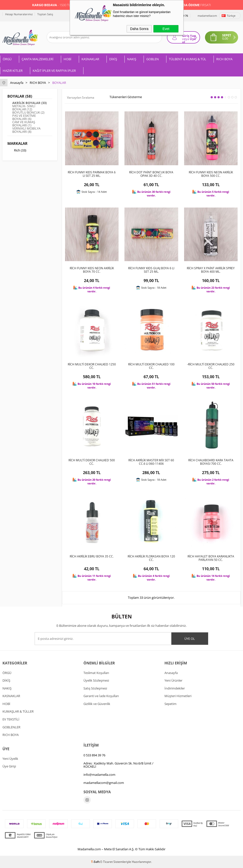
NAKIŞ (132, 59)
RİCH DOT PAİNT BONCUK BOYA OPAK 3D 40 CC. (151, 174)
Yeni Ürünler (173, 680)
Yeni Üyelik (10, 759)
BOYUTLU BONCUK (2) (28, 112)
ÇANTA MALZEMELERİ (38, 59)
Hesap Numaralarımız (19, 14)
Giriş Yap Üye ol (189, 38)
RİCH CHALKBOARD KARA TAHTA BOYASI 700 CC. (211, 462)
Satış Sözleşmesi (95, 688)
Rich (17, 151)
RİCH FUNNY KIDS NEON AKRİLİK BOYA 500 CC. (211, 174)
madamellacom (207, 16)
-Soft (96, 862)
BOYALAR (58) (20, 96)
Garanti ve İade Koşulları (101, 696)
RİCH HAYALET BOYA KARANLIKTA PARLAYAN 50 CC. (211, 558)
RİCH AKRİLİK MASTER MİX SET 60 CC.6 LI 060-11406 (151, 462)
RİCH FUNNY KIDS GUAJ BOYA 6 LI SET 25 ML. (151, 270)
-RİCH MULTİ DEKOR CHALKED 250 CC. (211, 366)
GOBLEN (153, 59)
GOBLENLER (11, 727)
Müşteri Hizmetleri (178, 696)
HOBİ (67, 59)
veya (186, 39)
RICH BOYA (224, 59)
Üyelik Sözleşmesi (96, 680)
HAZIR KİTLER (13, 71)
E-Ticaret (107, 862)
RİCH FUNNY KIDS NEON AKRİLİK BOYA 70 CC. (92, 270)
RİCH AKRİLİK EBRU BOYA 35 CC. (92, 556)
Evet (166, 29)
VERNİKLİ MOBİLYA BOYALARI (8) (26, 130)
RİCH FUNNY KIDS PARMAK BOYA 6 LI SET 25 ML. (92, 174)
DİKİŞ (113, 59)
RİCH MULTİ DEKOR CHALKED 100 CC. (151, 366)
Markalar (17, 143)
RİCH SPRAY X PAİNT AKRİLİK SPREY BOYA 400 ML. (211, 270)
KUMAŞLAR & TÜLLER (18, 711)
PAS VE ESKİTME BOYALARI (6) (24, 117)
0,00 (225, 38)
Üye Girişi (9, 766)
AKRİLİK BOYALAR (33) (29, 103)
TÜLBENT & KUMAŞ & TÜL (188, 59)
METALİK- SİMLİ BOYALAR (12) (24, 108)
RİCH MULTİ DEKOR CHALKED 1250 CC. (92, 366)
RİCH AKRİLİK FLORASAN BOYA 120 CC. (151, 558)
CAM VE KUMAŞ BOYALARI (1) (24, 124)
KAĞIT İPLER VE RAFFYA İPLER (54, 71)
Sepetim (170, 704)
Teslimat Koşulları (96, 673)
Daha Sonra (139, 29)
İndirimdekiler (175, 688)
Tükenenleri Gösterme (122, 97)
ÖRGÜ (7, 59)
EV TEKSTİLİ (11, 719)
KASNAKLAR (90, 59)
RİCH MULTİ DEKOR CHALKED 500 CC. (92, 462)
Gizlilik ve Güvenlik (97, 704)
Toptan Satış (45, 14)
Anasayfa (171, 673)
